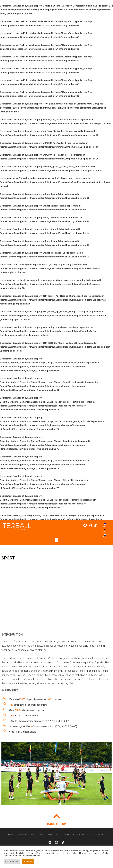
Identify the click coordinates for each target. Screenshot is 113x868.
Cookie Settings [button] (12, 861)
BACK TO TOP (56, 824)
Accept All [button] (28, 861)
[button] (56, 540)
